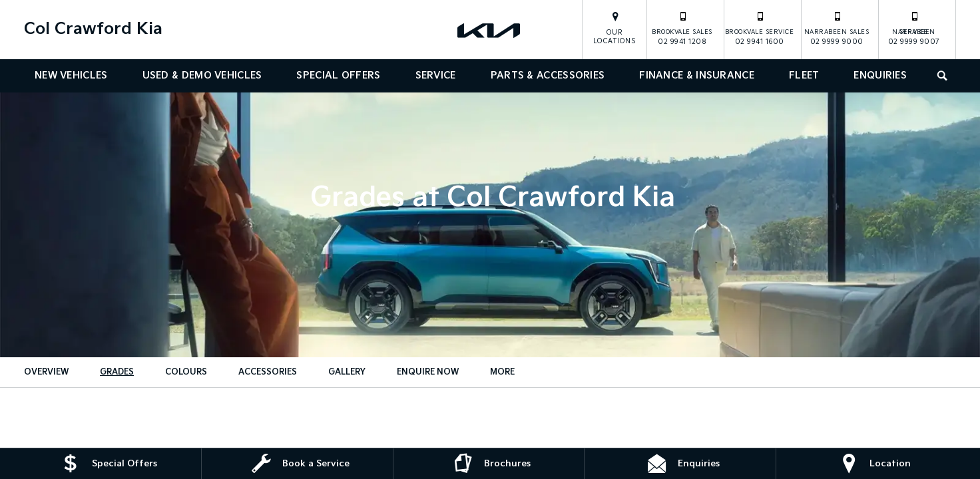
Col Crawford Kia (93, 29)
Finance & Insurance (697, 76)
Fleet (804, 76)
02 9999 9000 (837, 28)
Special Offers (338, 76)
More (502, 372)
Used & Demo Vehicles (202, 76)
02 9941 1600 (760, 28)
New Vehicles (71, 76)
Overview (46, 372)
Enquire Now (428, 372)
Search (937, 74)
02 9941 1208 (682, 28)
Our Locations (615, 37)
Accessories (268, 372)
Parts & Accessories (548, 76)
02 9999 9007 (914, 28)
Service (436, 76)
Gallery (347, 372)
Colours (186, 372)
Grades (117, 372)
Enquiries (880, 76)
